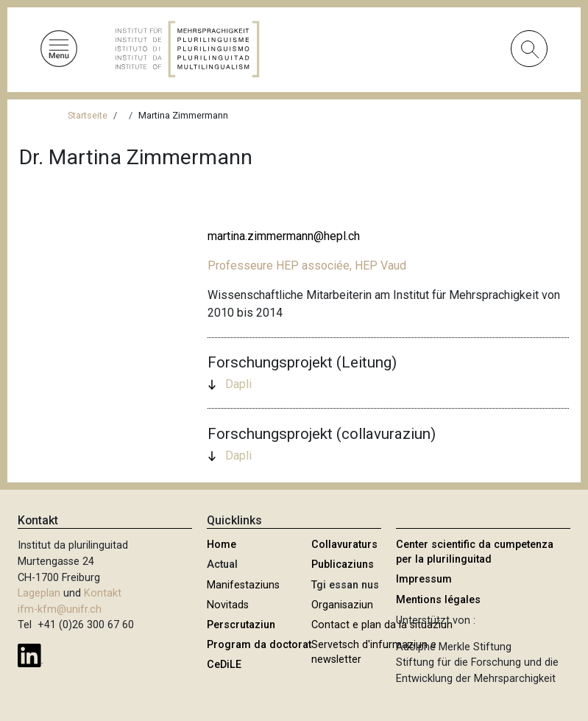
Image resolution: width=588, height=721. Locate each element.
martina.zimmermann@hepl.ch (284, 236)
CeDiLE (224, 665)
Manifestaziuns (243, 585)
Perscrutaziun (241, 625)
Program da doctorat (259, 645)
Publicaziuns (343, 565)
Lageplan (39, 593)
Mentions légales (438, 600)
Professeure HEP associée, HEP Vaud (307, 265)
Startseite (88, 115)
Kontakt (103, 593)
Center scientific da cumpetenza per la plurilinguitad (475, 552)
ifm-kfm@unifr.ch (60, 609)
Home (222, 545)
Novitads (228, 605)
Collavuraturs (344, 545)
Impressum (424, 579)
